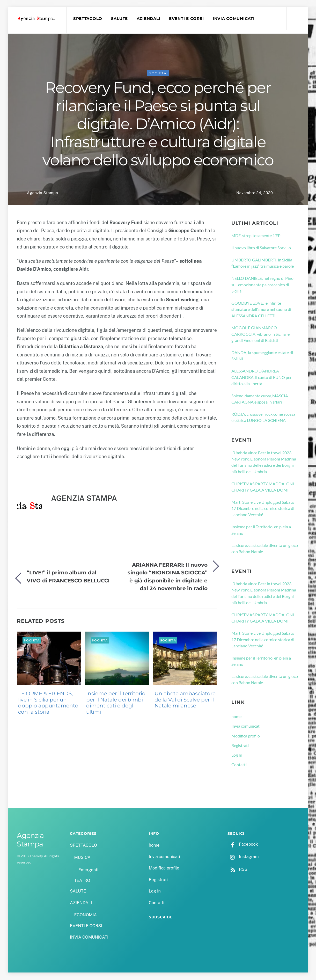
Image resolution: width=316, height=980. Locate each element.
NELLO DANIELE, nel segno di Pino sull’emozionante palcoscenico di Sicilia (262, 285)
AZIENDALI (149, 19)
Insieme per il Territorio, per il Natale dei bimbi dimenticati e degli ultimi (116, 703)
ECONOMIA (85, 915)
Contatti (239, 765)
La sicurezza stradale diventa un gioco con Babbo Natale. (265, 549)
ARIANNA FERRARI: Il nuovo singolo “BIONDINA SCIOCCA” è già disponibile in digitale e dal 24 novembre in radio (167, 577)
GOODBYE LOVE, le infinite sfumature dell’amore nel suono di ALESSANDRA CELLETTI (261, 310)
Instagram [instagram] (243, 857)
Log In (237, 755)
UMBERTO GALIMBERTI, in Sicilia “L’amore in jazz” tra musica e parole (263, 263)
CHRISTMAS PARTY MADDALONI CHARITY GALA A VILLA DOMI (263, 487)
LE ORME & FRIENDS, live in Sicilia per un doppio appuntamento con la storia (48, 703)
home (236, 717)
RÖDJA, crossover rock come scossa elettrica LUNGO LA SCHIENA (263, 417)
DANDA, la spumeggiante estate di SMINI (262, 356)
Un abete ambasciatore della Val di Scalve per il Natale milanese (185, 700)
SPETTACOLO (88, 19)
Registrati (240, 746)
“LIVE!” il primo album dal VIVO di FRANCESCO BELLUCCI (68, 577)
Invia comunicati (246, 726)
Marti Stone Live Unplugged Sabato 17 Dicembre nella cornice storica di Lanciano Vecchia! (263, 509)
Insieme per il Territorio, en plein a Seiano (261, 530)
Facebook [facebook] (243, 844)
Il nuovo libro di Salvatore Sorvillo (261, 248)
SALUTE (120, 19)
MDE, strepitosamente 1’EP (256, 236)
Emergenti (88, 870)
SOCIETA (158, 73)
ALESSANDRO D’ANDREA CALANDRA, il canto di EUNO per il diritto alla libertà (263, 377)
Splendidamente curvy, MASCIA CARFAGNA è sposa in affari (260, 399)
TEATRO (82, 881)
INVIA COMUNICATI (234, 19)
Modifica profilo (246, 736)
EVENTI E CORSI (187, 19)
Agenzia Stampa (42, 193)
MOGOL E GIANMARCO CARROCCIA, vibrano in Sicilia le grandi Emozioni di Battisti (260, 334)
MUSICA (82, 858)
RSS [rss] (237, 870)
